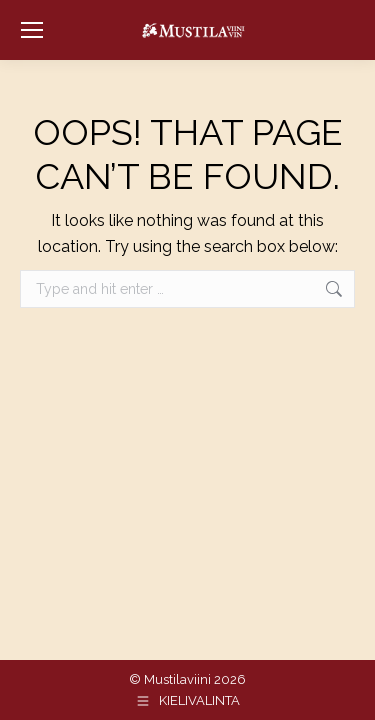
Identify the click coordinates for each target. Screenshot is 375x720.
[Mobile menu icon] (32, 30)
